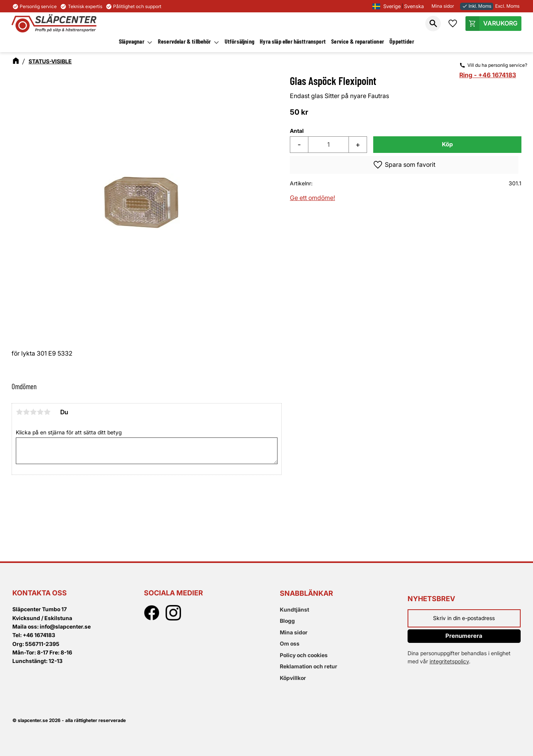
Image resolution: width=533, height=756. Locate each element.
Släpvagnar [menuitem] (132, 41)
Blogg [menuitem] (287, 621)
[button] (433, 24)
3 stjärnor (33, 412)
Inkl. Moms (477, 6)
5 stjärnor (47, 412)
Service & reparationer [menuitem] (358, 41)
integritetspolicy (449, 661)
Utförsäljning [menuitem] (239, 41)
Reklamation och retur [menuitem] (309, 666)
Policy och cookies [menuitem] (304, 655)
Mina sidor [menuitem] (294, 632)
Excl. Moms (507, 6)
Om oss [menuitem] (290, 643)
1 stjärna (19, 412)
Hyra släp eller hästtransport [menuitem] (293, 41)
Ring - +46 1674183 (488, 75)
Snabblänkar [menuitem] (306, 593)
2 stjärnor (26, 412)
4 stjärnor (40, 412)
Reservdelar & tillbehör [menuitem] (184, 41)
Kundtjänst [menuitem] (294, 609)
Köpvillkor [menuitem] (293, 678)
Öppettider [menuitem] (402, 41)
